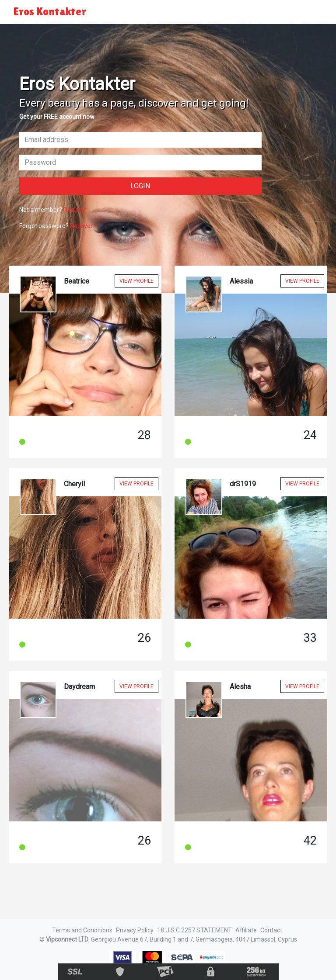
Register (75, 210)
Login (140, 186)
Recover (81, 226)
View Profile (136, 281)
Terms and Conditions (82, 930)
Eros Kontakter (50, 12)
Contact (271, 930)
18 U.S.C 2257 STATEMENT (194, 930)
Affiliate (246, 930)
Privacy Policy (135, 930)
